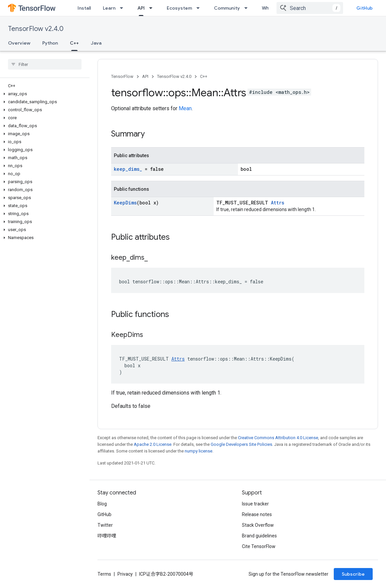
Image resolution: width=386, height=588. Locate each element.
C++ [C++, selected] (74, 43)
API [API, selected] (141, 8)
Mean (185, 108)
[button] (43, 94)
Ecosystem (179, 8)
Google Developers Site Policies (241, 444)
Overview (19, 43)
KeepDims (125, 203)
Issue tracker (255, 504)
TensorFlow (122, 76)
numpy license (198, 451)
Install (84, 8)
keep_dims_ (128, 169)
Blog (102, 504)
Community (227, 8)
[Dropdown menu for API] (153, 8)
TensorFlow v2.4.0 (36, 29)
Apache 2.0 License (153, 444)
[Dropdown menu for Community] (248, 8)
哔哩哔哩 (107, 536)
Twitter (105, 525)
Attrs (278, 203)
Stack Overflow (258, 525)
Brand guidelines (259, 536)
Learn (109, 8)
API (145, 76)
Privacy (125, 574)
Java (96, 43)
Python (50, 43)
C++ (204, 76)
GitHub (365, 8)
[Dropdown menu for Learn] (123, 8)
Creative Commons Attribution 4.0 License (278, 438)
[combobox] (310, 8)
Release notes (257, 514)
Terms (104, 574)
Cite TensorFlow (259, 546)
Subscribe (353, 574)
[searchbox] (45, 64)
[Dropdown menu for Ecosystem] (200, 8)
